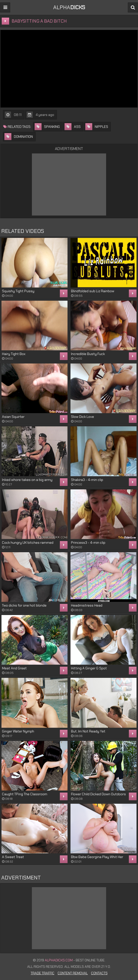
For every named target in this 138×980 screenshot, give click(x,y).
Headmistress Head (87, 605)
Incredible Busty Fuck (88, 354)
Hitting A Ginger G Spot (89, 668)
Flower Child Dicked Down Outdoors (98, 794)
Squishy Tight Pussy (18, 291)
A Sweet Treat (13, 857)
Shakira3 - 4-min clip (87, 480)
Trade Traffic (43, 973)
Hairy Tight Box (14, 354)
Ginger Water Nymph (18, 731)
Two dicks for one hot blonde (24, 605)
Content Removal (73, 973)
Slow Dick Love (82, 417)
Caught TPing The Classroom (25, 794)
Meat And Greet (14, 668)
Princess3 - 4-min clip (88, 543)
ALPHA (69, 7)
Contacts (99, 973)
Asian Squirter (13, 417)
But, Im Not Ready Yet (88, 731)
